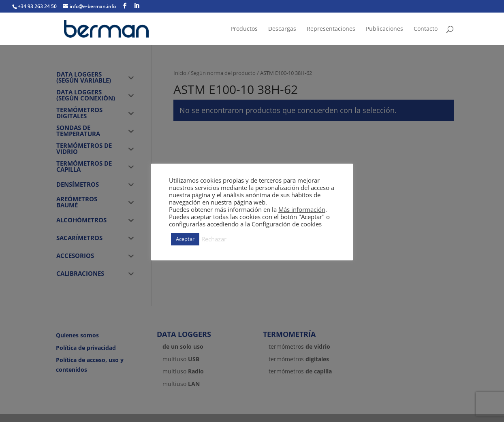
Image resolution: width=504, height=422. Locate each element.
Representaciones (331, 29)
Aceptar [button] (185, 239)
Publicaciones (384, 29)
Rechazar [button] (214, 239)
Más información (302, 209)
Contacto (426, 29)
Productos (244, 29)
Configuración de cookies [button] (287, 224)
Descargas (282, 29)
